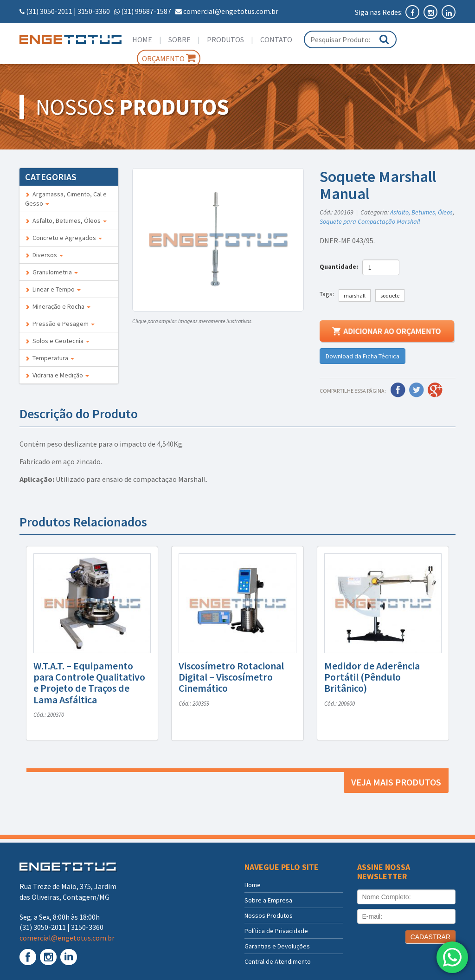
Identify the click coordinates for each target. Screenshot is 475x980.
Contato (276, 39)
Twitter (417, 390)
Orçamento (169, 58)
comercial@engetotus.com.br (231, 11)
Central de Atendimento (278, 961)
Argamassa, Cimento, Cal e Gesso (66, 199)
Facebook (398, 390)
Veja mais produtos (396, 782)
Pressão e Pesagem (60, 324)
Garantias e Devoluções (277, 946)
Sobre (180, 39)
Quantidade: (340, 266)
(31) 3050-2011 (49, 11)
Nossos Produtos (269, 915)
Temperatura (50, 358)
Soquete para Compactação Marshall (370, 221)
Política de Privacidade (276, 931)
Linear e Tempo (53, 289)
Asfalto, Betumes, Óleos (66, 221)
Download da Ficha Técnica (363, 356)
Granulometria (51, 272)
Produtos (225, 39)
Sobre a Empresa (268, 900)
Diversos (44, 255)
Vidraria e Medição (57, 375)
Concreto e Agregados (64, 238)
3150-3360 (94, 11)
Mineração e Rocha (58, 306)
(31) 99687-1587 (146, 11)
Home (142, 39)
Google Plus (435, 390)
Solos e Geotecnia (57, 341)
